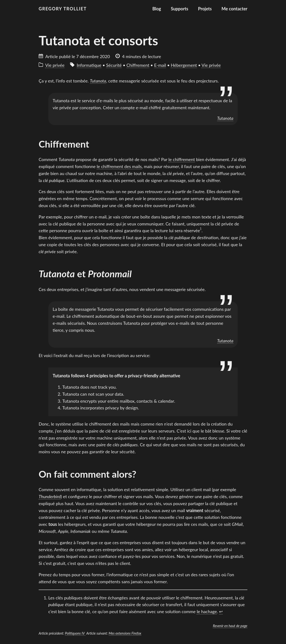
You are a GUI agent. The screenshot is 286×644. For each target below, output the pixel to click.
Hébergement (184, 65)
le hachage (207, 611)
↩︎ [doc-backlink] (221, 611)
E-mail (160, 65)
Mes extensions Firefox (125, 633)
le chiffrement (182, 159)
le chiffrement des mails (119, 166)
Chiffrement (138, 65)
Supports (179, 9)
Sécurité (114, 65)
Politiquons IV (75, 633)
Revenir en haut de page (230, 626)
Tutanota (225, 118)
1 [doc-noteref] (201, 228)
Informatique (89, 65)
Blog (157, 9)
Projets (205, 9)
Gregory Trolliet (63, 9)
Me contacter (234, 9)
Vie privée (55, 65)
